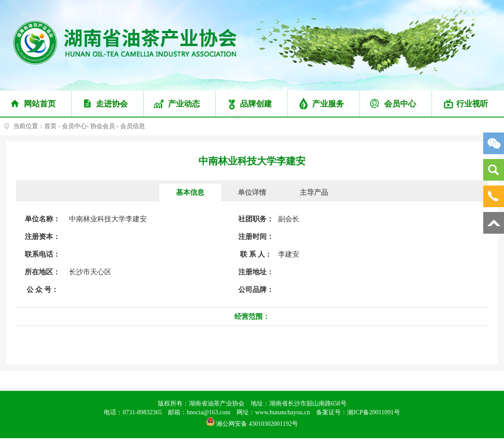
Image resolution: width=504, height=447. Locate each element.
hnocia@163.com (208, 412)
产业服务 (324, 104)
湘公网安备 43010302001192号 (252, 421)
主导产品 (314, 192)
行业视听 (468, 104)
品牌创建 (252, 104)
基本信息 (190, 192)
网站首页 (36, 104)
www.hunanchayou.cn (283, 412)
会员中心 (396, 104)
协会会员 (103, 126)
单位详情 (252, 192)
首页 (50, 126)
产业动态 (180, 104)
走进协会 (108, 104)
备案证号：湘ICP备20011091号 (358, 412)
